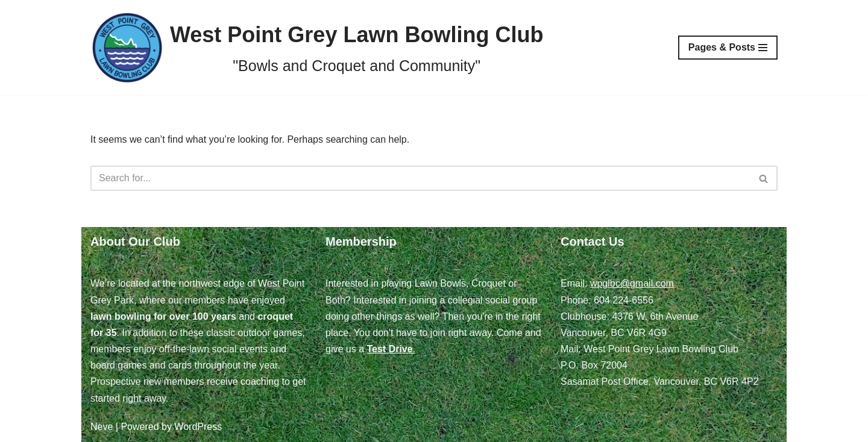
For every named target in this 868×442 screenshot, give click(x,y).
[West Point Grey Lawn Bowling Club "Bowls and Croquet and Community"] (317, 48)
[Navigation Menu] (728, 48)
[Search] (420, 178)
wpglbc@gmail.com (632, 283)
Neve (102, 427)
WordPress (198, 427)
